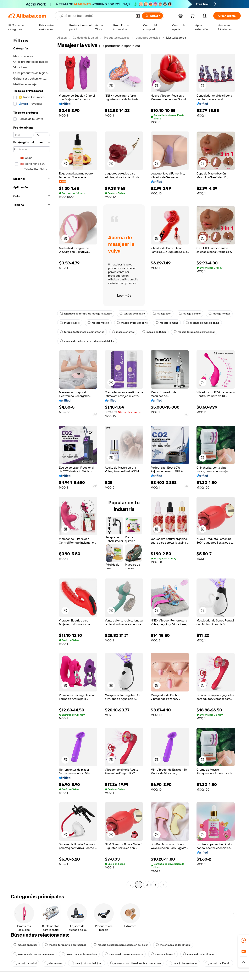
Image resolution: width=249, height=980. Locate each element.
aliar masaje (54, 963)
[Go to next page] (164, 885)
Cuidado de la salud (85, 38)
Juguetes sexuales (148, 38)
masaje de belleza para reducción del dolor (87, 341)
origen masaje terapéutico (79, 954)
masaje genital (219, 314)
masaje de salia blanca (198, 954)
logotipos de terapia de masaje (34, 954)
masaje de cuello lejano (87, 963)
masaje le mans (167, 323)
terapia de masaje (132, 314)
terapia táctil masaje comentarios (82, 332)
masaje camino (190, 314)
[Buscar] (152, 16)
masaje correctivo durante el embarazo (135, 963)
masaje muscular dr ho (132, 323)
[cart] (193, 16)
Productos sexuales (117, 38)
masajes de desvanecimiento (124, 954)
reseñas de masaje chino (203, 323)
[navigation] (32, 462)
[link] (244, 941)
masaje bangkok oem (183, 963)
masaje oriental (123, 332)
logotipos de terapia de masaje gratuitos (86, 314)
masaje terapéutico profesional (194, 332)
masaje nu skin (98, 323)
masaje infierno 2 (163, 954)
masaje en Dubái (154, 332)
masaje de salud (25, 963)
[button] (138, 16)
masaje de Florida (218, 963)
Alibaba (62, 38)
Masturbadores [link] (176, 38)
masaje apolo (70, 323)
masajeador (162, 314)
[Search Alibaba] (96, 16)
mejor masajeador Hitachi (173, 945)
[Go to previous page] (130, 885)
